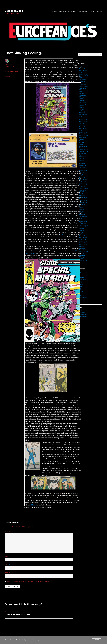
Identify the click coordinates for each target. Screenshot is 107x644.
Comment (9, 531)
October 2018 (83, 187)
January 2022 (83, 130)
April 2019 (82, 176)
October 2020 (83, 153)
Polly (10, 73)
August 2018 (82, 190)
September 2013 (83, 252)
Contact (99, 11)
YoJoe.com (65, 235)
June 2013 (82, 253)
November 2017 (83, 202)
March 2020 (82, 166)
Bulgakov (12, 71)
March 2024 (82, 95)
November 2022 (83, 120)
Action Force (83, 276)
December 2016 (83, 220)
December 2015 (83, 241)
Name (7, 556)
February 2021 (83, 146)
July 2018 (82, 192)
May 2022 (82, 125)
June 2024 (82, 92)
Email (7, 565)
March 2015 (82, 248)
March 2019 (82, 178)
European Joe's (14, 11)
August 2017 (82, 206)
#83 (8, 71)
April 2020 (82, 164)
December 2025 (83, 74)
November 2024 (83, 83)
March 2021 (82, 144)
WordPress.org (83, 316)
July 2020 (82, 158)
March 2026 (82, 69)
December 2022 (83, 118)
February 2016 (83, 238)
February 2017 (83, 216)
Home (55, 11)
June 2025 (82, 78)
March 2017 (82, 215)
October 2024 (83, 85)
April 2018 (82, 195)
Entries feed (82, 313)
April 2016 (82, 234)
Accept (97, 640)
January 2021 (83, 148)
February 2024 (83, 97)
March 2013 (82, 255)
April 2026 (82, 67)
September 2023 (83, 102)
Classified (82, 278)
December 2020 (83, 150)
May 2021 (82, 143)
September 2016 (83, 225)
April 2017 (82, 213)
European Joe (9, 64)
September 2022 (84, 122)
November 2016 (83, 222)
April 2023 (82, 111)
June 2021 (82, 141)
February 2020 (83, 167)
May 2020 (82, 162)
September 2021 (83, 136)
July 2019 (82, 173)
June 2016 (82, 231)
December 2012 (83, 260)
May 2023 (82, 109)
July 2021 (82, 139)
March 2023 (82, 113)
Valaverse (82, 299)
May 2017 (82, 211)
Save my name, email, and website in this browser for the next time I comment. (28, 581)
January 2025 (83, 81)
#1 (5, 71)
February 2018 (83, 197)
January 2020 (83, 169)
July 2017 (82, 208)
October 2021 (83, 134)
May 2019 (82, 174)
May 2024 (82, 93)
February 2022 (83, 129)
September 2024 (84, 86)
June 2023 (82, 108)
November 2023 (83, 100)
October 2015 (83, 243)
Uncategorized (83, 297)
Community (72, 11)
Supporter (62, 11)
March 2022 (82, 127)
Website (8, 573)
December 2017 (83, 201)
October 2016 (83, 224)
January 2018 (83, 199)
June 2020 (82, 160)
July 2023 (82, 106)
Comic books (83, 280)
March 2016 (82, 236)
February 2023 (83, 115)
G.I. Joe (7, 69)
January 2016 (83, 239)
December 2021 (83, 132)
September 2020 (84, 155)
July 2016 (82, 229)
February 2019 (83, 180)
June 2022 (82, 123)
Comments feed (83, 314)
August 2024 (83, 88)
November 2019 (83, 171)
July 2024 (82, 90)
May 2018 (82, 194)
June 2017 (82, 209)
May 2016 (82, 232)
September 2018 (83, 188)
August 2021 (82, 137)
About (92, 11)
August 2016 (82, 227)
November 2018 (83, 185)
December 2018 (83, 183)
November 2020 (83, 151)
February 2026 (83, 71)
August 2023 (82, 104)
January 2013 (83, 259)
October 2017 (83, 204)
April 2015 (82, 246)
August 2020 (83, 157)
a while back (33, 505)
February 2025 (83, 79)
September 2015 (83, 245)
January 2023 (83, 116)
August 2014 (82, 250)
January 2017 (83, 218)
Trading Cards (83, 11)
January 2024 (83, 99)
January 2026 (83, 72)
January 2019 (83, 181)
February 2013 (83, 257)
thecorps (82, 295)
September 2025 (84, 76)
